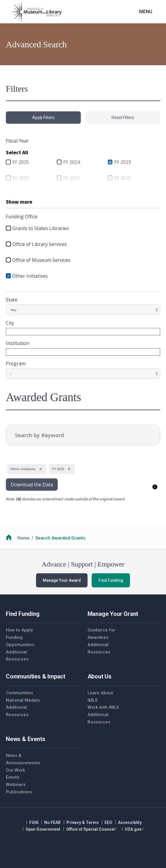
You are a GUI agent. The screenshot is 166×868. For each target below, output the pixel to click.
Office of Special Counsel (93, 829)
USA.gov (135, 829)
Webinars (16, 785)
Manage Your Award (62, 580)
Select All (17, 152)
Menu (146, 12)
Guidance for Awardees (101, 634)
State (12, 300)
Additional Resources (17, 656)
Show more (19, 202)
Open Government (43, 829)
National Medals (23, 700)
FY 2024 (72, 162)
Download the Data (32, 485)
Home (23, 538)
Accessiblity (130, 822)
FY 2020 (123, 178)
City (10, 323)
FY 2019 (21, 194)
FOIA (34, 822)
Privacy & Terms (83, 822)
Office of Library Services (40, 244)
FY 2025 (21, 162)
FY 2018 (72, 194)
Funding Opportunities (20, 641)
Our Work (16, 770)
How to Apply (19, 630)
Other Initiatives (30, 276)
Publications (19, 792)
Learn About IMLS (100, 697)
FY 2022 (21, 178)
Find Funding (111, 580)
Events (13, 777)
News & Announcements (23, 759)
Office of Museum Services (41, 260)
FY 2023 (123, 162)
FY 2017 (123, 194)
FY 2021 (72, 178)
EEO (108, 822)
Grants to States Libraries (41, 228)
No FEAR (52, 822)
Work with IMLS (103, 707)
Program (16, 363)
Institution (17, 343)
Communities (19, 693)
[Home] (37, 12)
